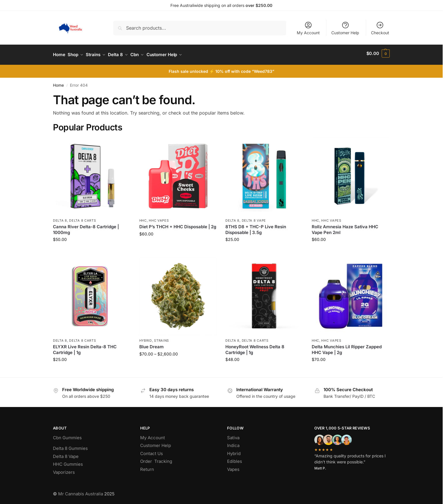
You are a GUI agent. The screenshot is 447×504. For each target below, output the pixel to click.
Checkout (380, 28)
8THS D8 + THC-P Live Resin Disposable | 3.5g (256, 227)
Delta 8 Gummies (70, 446)
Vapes (233, 467)
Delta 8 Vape (254, 218)
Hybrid (146, 338)
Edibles (235, 459)
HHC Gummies (68, 462)
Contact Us (152, 451)
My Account (308, 28)
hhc (143, 218)
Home (58, 83)
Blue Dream (152, 344)
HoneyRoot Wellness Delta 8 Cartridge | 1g (255, 347)
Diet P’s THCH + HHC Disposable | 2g (178, 224)
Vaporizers (64, 470)
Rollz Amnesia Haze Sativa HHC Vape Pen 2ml (345, 227)
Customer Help (345, 28)
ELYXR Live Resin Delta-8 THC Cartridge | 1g (85, 347)
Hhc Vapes (159, 218)
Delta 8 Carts (82, 218)
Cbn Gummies (67, 435)
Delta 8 (60, 218)
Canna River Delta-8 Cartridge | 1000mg (86, 227)
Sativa (233, 435)
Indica (233, 443)
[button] (378, 54)
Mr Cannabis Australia (81, 491)
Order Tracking (156, 459)
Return (147, 467)
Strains (161, 338)
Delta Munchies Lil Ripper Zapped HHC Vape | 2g (347, 347)
